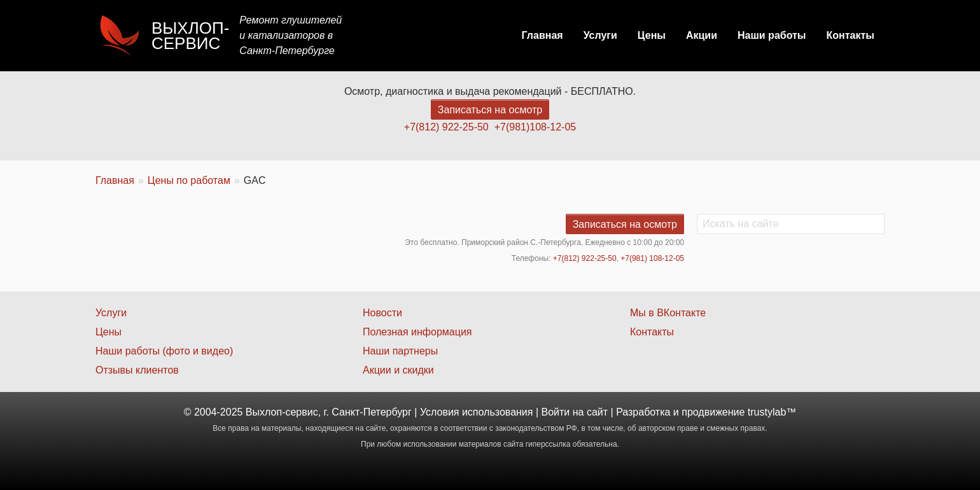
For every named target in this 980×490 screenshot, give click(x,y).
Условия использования (477, 412)
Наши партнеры (400, 351)
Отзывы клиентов (137, 370)
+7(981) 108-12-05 (652, 258)
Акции (702, 35)
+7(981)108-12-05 (535, 127)
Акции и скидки (398, 370)
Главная (542, 35)
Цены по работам (189, 180)
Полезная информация (417, 332)
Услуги (600, 35)
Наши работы (772, 35)
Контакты (850, 35)
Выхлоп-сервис (190, 36)
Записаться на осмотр (490, 110)
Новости (382, 313)
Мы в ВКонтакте (668, 313)
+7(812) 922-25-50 (446, 127)
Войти (556, 412)
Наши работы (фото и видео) (164, 351)
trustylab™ (772, 412)
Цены (652, 35)
